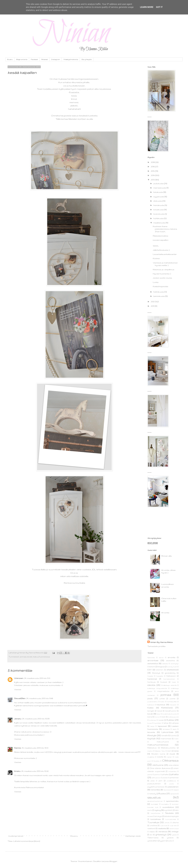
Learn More (147, 7)
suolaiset (155, 804)
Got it (159, 7)
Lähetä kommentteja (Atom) (27, 841)
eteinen (160, 670)
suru (150, 810)
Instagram (56, 59)
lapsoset (162, 726)
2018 (153, 162)
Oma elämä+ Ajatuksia (160, 768)
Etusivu (10, 59)
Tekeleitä (169, 813)
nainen (169, 757)
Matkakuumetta (168, 748)
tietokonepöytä (171, 816)
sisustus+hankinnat (155, 801)
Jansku (18, 719)
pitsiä (153, 781)
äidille (170, 841)
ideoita (151, 685)
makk (176, 739)
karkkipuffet (172, 702)
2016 (153, 167)
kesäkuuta (159, 210)
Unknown (19, 678)
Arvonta (165, 613)
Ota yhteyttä (87, 59)
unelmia (153, 825)
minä (176, 751)
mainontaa (166, 739)
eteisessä (173, 670)
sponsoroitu (172, 801)
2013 (153, 180)
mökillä (160, 757)
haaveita (160, 676)
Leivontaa (167, 732)
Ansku (17, 771)
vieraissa (163, 831)
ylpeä (174, 835)
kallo (162, 702)
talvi (177, 810)
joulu (150, 698)
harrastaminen (169, 679)
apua (161, 657)
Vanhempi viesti (133, 836)
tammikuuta (159, 296)
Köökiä (156, 258)
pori (160, 781)
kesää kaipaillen (161, 240)
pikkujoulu (156, 778)
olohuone (158, 765)
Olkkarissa (170, 760)
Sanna (17, 748)
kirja (158, 714)
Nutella (156, 761)
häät (174, 682)
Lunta (156, 282)
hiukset (164, 682)
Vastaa (18, 689)
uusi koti (164, 826)
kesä (160, 711)
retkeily (152, 794)
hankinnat (152, 679)
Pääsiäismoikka (160, 236)
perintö (157, 775)
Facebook (34, 59)
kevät (30, 657)
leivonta (151, 732)
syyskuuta (159, 197)
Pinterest (45, 59)
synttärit (168, 810)
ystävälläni (152, 841)
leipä (175, 729)
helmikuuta (159, 292)
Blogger (113, 861)
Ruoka (162, 793)
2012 (153, 302)
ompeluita (172, 771)
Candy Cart (172, 667)
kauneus (161, 705)
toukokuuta (159, 214)
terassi (150, 816)
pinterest (174, 777)
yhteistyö (161, 834)
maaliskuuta (160, 223)
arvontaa (153, 660)
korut (157, 717)
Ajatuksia (151, 657)
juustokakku (153, 702)
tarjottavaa (156, 813)
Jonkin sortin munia (162, 278)
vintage (175, 831)
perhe (150, 775)
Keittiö (150, 708)
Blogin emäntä (22, 59)
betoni (152, 667)
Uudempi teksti (16, 836)
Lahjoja (175, 723)
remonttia (155, 790)
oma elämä (174, 765)
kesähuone (171, 711)
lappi (152, 726)
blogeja (161, 667)
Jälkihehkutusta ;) (161, 250)
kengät (151, 711)
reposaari (167, 790)
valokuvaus (174, 828)
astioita (165, 664)
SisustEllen (20, 698)
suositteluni (168, 807)
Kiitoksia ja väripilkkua (164, 269)
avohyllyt (175, 664)
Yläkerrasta (153, 838)
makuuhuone (163, 742)
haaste (150, 676)
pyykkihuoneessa (156, 787)
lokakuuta (158, 192)
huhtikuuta (159, 218)
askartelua (153, 663)
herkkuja (151, 682)
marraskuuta (160, 188)
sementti (174, 794)
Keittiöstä (167, 708)
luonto (174, 735)
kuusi (149, 723)
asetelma (170, 660)
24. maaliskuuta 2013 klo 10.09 (36, 719)
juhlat (162, 698)
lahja (166, 723)
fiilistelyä (156, 673)
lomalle (165, 735)
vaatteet (151, 828)
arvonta (171, 657)
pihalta (175, 774)
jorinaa (23, 657)
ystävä (170, 838)
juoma (172, 698)
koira (150, 717)
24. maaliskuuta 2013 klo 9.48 (40, 698)
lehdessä (166, 729)
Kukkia (170, 720)
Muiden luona (158, 754)
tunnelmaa (156, 819)
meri (169, 751)
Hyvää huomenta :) (162, 274)
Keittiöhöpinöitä (160, 286)
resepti (176, 790)
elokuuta (158, 201)
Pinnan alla (166, 556)
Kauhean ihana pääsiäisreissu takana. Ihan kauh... (165, 229)
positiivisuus (171, 781)
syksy (158, 810)
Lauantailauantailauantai (165, 254)
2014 (153, 175)
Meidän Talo (160, 751)
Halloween (171, 676)
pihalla (165, 774)
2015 (153, 171)
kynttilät (158, 723)
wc (151, 835)
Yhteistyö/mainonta (71, 59)
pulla (172, 784)
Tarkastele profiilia (156, 646)
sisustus (154, 797)
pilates (165, 778)
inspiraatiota (163, 691)
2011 (153, 306)
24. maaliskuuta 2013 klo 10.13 (35, 748)
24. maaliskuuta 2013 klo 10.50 (35, 771)
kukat (161, 720)
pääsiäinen (173, 787)
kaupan (173, 705)
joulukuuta (159, 183)
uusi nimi (173, 826)
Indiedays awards (169, 685)
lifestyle (152, 735)
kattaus (151, 705)
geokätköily (170, 673)
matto (150, 751)
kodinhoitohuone (170, 714)
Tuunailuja (153, 822)
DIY (150, 670)
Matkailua (152, 748)
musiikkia (151, 757)
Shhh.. (156, 246)
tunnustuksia (171, 819)
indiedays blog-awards (157, 688)
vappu (152, 831)
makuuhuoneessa (41, 657)
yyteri (163, 841)
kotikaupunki (173, 717)
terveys (158, 816)
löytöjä (151, 738)
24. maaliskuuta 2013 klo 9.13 (37, 678)
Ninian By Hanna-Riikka (161, 642)
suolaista (165, 804)
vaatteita (162, 828)
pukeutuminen (154, 784)
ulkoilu (167, 823)
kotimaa (153, 720)
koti (164, 717)
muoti (172, 754)
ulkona (175, 822)
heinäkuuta (159, 205)
